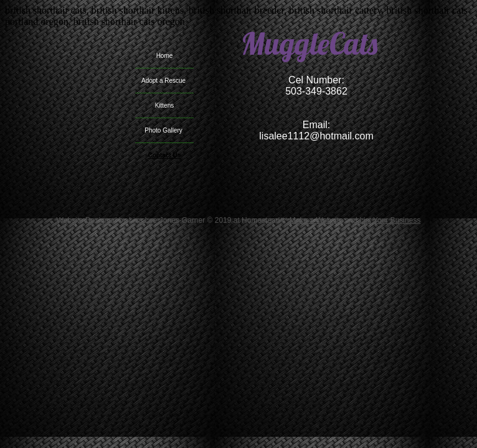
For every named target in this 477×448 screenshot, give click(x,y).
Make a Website (316, 220)
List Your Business (390, 220)
